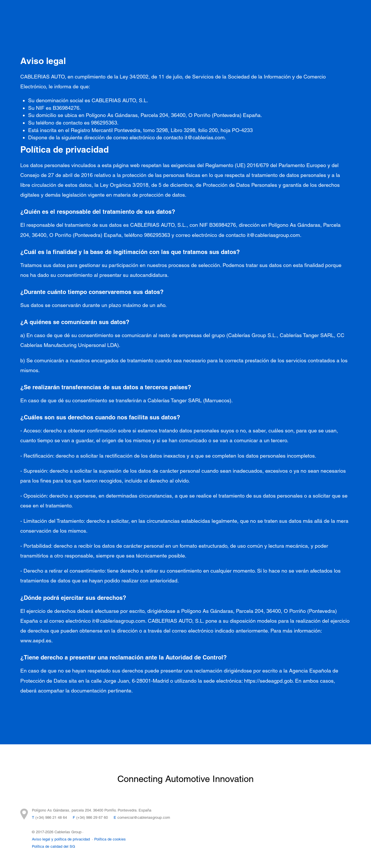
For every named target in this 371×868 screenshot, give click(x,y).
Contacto (310, 15)
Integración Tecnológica (153, 15)
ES (342, 19)
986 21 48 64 (56, 817)
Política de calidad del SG (53, 846)
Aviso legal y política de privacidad (61, 839)
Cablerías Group (229, 15)
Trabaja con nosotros (117, 26)
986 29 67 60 (97, 817)
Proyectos (105, 15)
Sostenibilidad (273, 15)
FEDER (159, 26)
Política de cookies (110, 839)
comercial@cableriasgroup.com (144, 817)
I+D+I (195, 15)
